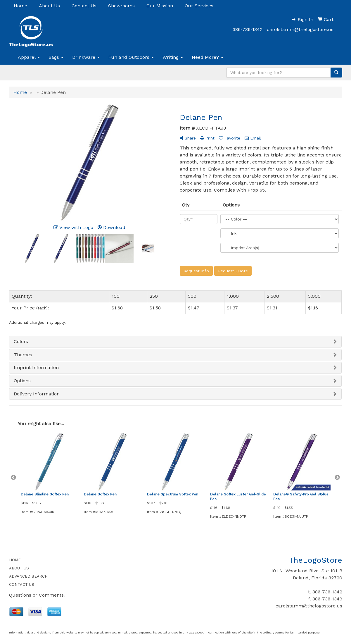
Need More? (208, 57)
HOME (15, 560)
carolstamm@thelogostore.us (300, 29)
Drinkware (86, 57)
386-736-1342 (248, 29)
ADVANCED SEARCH (28, 576)
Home (20, 6)
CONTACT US (22, 584)
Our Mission (160, 6)
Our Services (199, 6)
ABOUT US (19, 568)
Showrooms (121, 6)
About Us (49, 6)
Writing (173, 57)
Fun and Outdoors (131, 57)
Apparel (29, 57)
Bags (56, 57)
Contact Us (84, 6)
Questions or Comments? (38, 595)
